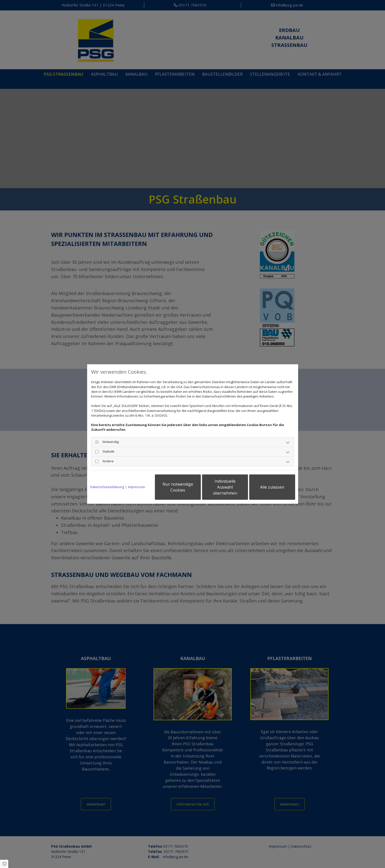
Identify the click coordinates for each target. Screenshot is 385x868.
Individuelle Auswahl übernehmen (225, 487)
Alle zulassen (272, 487)
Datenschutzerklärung (107, 487)
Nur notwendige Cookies (178, 487)
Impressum (137, 487)
